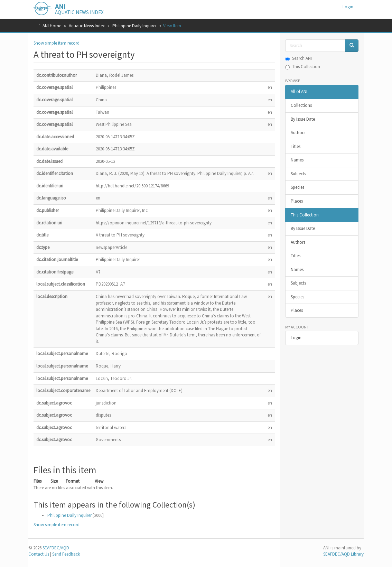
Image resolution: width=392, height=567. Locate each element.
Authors (298, 133)
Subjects (298, 174)
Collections (301, 105)
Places (297, 201)
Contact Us (39, 554)
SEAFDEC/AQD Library (343, 554)
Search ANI (298, 58)
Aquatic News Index (87, 26)
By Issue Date (303, 119)
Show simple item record (57, 43)
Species (297, 187)
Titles (296, 146)
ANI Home (52, 26)
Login (296, 338)
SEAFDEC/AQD (56, 548)
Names (297, 160)
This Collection (303, 67)
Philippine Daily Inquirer (134, 26)
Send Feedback (66, 554)
